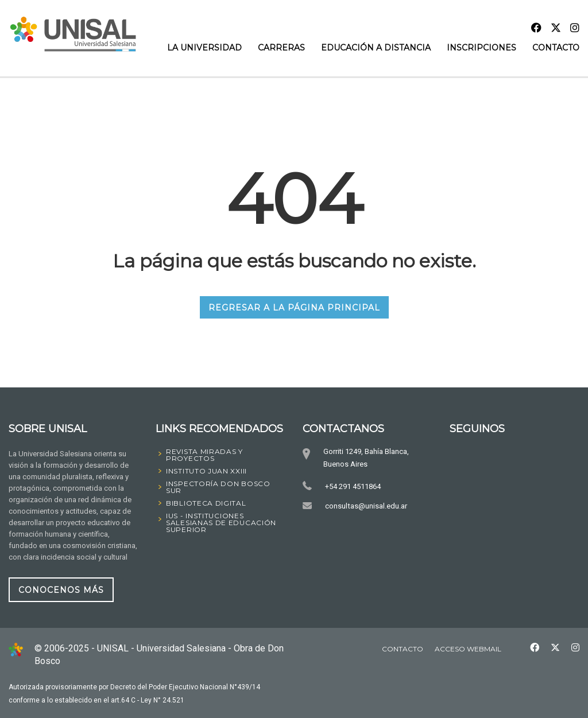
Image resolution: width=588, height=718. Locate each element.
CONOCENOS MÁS (61, 590)
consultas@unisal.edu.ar (366, 506)
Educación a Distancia (376, 48)
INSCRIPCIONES (481, 48)
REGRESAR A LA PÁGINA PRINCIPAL (294, 308)
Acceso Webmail (468, 649)
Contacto (556, 48)
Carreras (281, 48)
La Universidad (204, 48)
